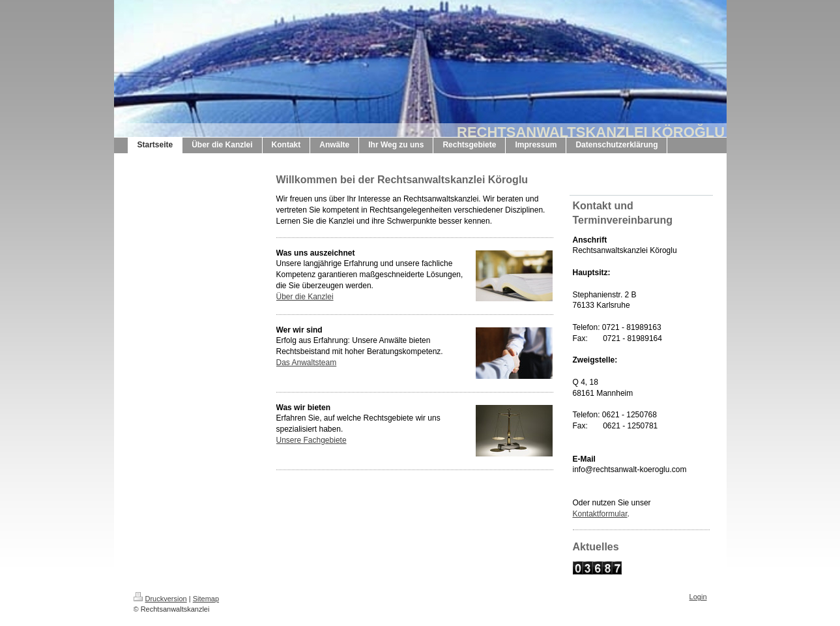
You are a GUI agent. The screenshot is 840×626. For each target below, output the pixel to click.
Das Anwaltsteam (307, 363)
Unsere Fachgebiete (311, 440)
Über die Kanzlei (305, 297)
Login (698, 597)
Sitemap (206, 599)
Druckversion (160, 599)
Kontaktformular (600, 514)
